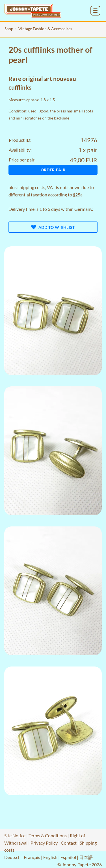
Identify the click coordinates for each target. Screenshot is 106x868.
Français (32, 857)
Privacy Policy (44, 843)
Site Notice (15, 835)
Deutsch (12, 857)
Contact (69, 843)
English (50, 857)
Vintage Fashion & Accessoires (45, 29)
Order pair (53, 170)
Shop (9, 29)
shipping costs (31, 187)
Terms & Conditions (48, 835)
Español (68, 857)
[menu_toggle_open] (95, 11)
